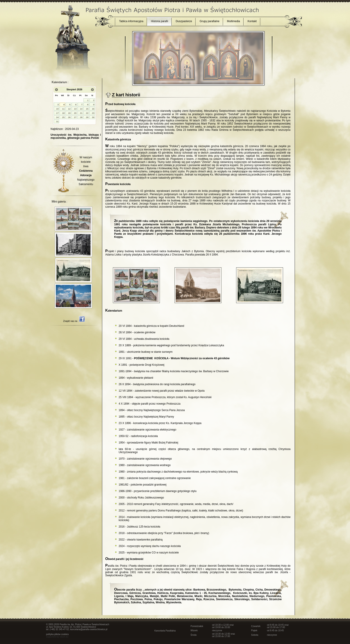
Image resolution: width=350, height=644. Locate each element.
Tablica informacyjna (131, 21)
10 (57, 109)
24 (57, 117)
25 (63, 117)
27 (75, 117)
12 (69, 109)
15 (87, 109)
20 (75, 113)
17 (57, 113)
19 (69, 113)
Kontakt (252, 21)
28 (81, 117)
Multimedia (233, 21)
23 (93, 113)
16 (93, 109)
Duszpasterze (184, 21)
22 (87, 113)
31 (57, 121)
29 (87, 117)
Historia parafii (159, 21)
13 (75, 109)
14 (81, 109)
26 (69, 117)
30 (93, 117)
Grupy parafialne (209, 21)
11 (63, 109)
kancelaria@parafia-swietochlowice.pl (89, 629)
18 (63, 113)
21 (81, 113)
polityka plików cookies (57, 634)
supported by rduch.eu (57, 637)
